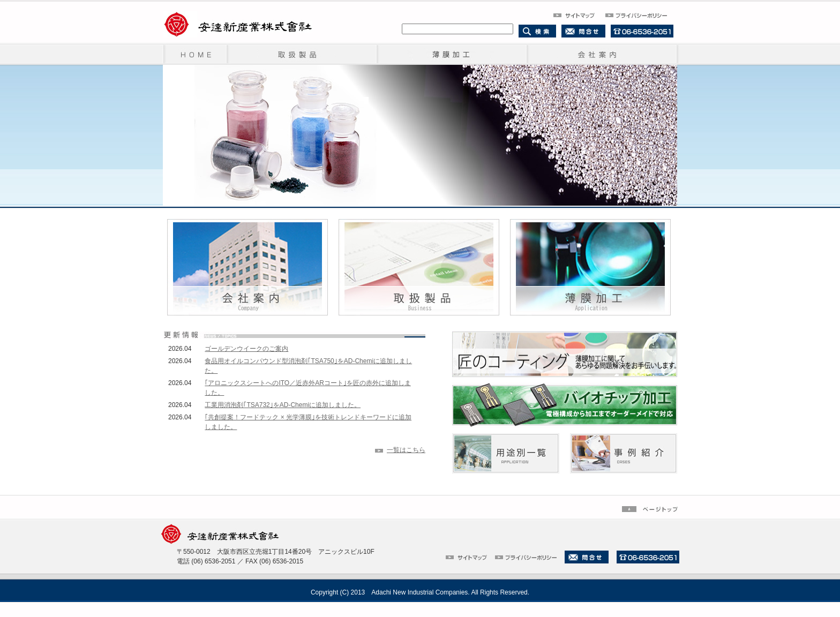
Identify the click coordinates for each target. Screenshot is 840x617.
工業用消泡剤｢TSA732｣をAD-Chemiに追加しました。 (283, 405)
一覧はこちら (406, 450)
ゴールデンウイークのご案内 (246, 349)
